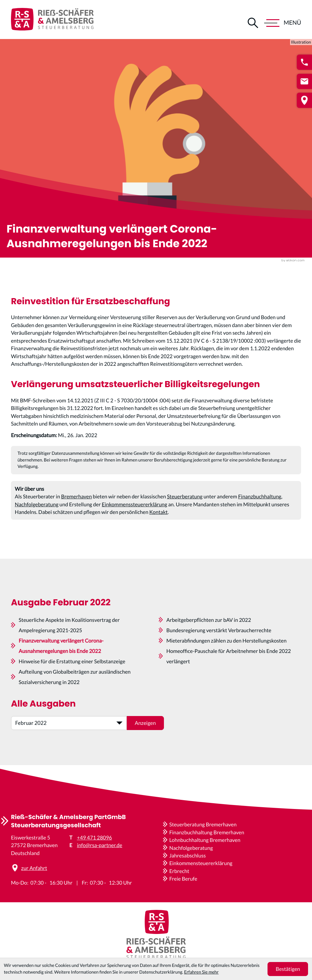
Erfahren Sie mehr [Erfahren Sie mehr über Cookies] (201, 972)
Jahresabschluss (187, 855)
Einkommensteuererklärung (201, 863)
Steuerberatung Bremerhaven (203, 824)
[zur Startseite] (52, 20)
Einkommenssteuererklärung (135, 510)
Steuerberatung (185, 502)
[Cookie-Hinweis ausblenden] (288, 969)
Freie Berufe (183, 879)
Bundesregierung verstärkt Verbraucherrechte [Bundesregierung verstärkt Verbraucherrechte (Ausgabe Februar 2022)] (219, 647)
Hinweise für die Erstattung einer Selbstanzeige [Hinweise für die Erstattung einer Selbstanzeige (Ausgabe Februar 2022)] (72, 678)
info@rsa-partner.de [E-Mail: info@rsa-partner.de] (100, 845)
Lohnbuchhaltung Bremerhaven (205, 840)
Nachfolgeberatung (37, 510)
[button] (304, 62)
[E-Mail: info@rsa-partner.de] (304, 81)
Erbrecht (179, 871)
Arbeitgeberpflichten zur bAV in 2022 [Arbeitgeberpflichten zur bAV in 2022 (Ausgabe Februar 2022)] (209, 637)
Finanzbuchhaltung (260, 502)
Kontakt (158, 518)
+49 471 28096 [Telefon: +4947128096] (95, 837)
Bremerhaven (76, 502)
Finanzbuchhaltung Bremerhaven (207, 832)
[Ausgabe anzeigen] (145, 740)
